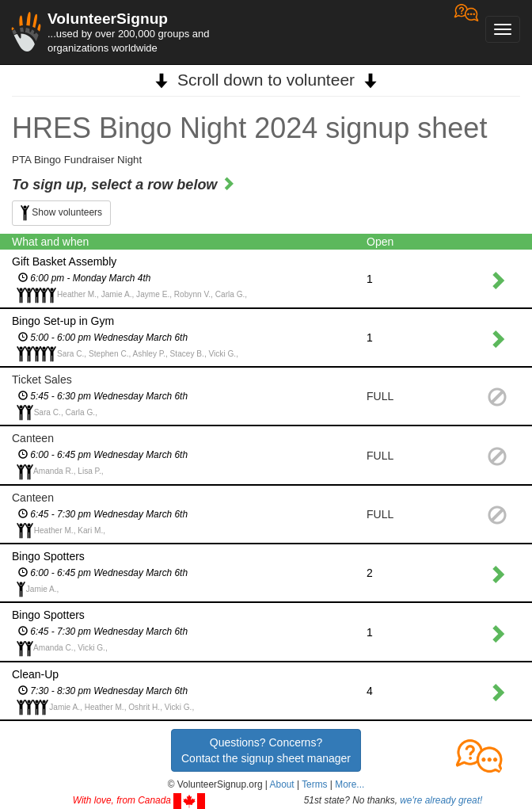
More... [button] (350, 784)
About (282, 784)
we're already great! (441, 800)
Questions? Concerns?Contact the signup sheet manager (266, 750)
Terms (314, 784)
